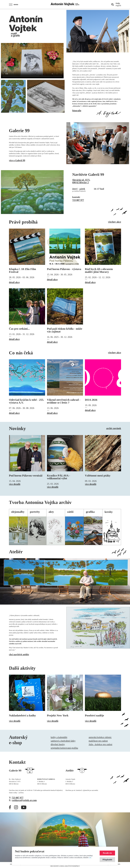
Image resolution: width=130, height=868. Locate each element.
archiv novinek (114, 428)
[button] (14, 5)
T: (16, 798)
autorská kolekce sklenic (100, 737)
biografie (77, 111)
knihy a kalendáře (59, 737)
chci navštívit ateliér (19, 654)
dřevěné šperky (58, 744)
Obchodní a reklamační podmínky (65, 866)
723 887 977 (78, 200)
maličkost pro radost (98, 741)
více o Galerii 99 (17, 160)
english (118, 5)
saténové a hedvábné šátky (63, 741)
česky (118, 3)
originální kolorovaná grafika (64, 748)
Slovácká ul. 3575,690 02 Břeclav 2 (81, 181)
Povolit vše (107, 853)
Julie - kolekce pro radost (100, 744)
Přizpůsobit (107, 860)
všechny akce (114, 222)
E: (23, 800)
